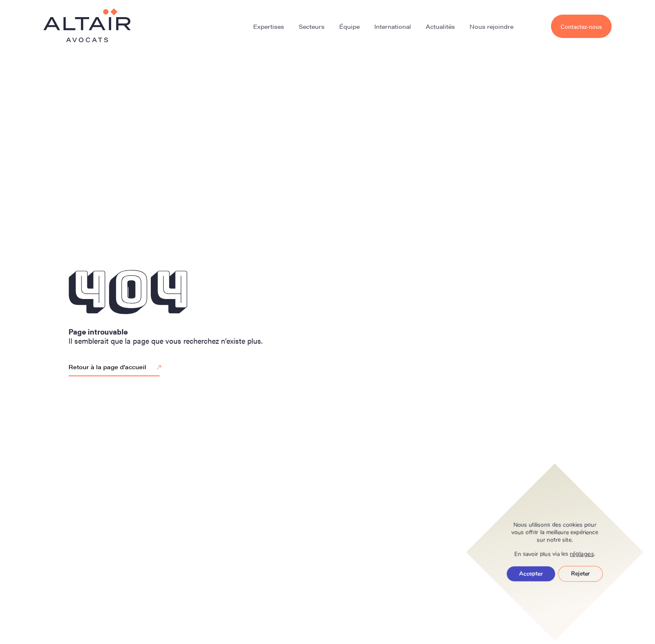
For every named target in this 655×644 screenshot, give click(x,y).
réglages (582, 554)
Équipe (349, 26)
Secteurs (312, 26)
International (393, 26)
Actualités (440, 26)
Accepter (531, 574)
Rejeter (580, 574)
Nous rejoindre (491, 26)
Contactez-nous (581, 26)
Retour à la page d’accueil (116, 368)
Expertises (269, 26)
